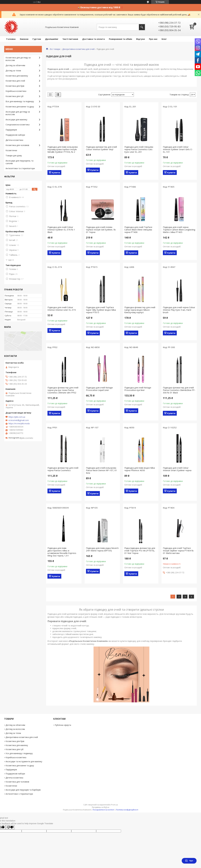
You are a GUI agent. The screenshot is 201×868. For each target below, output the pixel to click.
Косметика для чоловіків (17, 145)
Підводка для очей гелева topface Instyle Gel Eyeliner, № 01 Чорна (101, 230)
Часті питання (70, 39)
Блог (164, 39)
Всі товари (55, 49)
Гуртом (37, 39)
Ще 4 (11, 260)
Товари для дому (14, 156)
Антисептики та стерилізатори (20, 168)
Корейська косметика (16, 91)
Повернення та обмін (120, 39)
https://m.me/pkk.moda (19, 424)
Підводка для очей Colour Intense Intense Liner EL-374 (62, 309)
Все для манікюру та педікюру (20, 101)
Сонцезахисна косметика (18, 125)
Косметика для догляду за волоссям (18, 59)
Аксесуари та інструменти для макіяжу (24, 761)
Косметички (11, 150)
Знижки (24, 39)
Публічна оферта (63, 725)
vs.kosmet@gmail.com (19, 420)
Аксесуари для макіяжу (16, 120)
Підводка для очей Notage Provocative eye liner (138, 389)
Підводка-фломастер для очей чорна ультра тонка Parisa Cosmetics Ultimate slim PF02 (63, 390)
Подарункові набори (15, 135)
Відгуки (140, 39)
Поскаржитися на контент (103, 810)
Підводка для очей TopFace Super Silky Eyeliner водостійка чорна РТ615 (101, 310)
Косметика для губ (15, 96)
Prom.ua (114, 805)
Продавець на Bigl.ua (100, 807)
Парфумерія (11, 130)
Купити (56, 172)
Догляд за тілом (13, 71)
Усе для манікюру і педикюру (19, 753)
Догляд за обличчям (15, 65)
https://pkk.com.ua (17, 417)
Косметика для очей (15, 81)
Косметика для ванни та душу (20, 107)
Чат (189, 861)
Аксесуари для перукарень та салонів (19, 162)
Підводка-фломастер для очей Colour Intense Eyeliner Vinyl (101, 148)
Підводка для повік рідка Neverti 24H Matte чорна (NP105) (102, 549)
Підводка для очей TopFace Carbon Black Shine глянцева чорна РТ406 (138, 230)
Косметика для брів (15, 86)
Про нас (153, 39)
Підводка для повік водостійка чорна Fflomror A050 (140, 469)
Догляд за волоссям (15, 729)
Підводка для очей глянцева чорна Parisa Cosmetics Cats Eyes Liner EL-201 (139, 149)
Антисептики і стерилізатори (19, 794)
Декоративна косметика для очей (78, 49)
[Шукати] (142, 27)
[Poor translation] (10, 827)
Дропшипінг (52, 39)
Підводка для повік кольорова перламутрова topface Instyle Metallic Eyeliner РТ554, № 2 (63, 149)
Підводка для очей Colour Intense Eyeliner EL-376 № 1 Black (61, 230)
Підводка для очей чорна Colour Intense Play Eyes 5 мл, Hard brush (179, 310)
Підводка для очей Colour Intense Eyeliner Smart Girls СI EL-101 (178, 149)
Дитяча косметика (14, 140)
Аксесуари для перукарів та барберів (23, 790)
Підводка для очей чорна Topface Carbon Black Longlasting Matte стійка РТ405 (179, 230)
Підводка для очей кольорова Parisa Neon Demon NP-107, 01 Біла (101, 470)
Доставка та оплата (93, 39)
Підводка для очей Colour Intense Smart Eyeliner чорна (177, 469)
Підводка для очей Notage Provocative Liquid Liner (99, 389)
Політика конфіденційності (127, 810)
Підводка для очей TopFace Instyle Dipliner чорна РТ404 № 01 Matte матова (178, 551)
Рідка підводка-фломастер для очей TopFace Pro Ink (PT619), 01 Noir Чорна (140, 551)
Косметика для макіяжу (17, 76)
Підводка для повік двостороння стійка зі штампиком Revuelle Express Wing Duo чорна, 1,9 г (62, 552)
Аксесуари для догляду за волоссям (18, 113)
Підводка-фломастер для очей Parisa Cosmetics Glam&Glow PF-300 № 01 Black (179, 390)
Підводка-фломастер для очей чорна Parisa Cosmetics (63, 469)
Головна (11, 39)
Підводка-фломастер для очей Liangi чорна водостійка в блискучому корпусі (140, 310)
